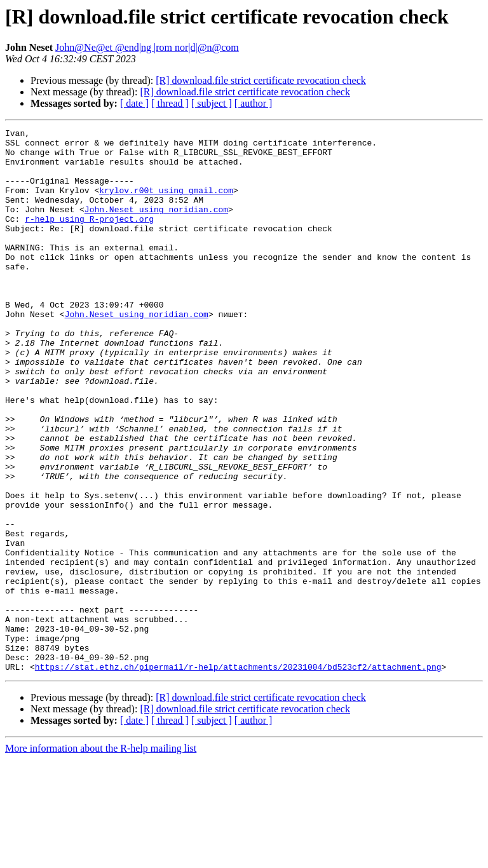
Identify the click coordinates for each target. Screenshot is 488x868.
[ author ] (254, 103)
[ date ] (134, 103)
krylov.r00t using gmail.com (166, 203)
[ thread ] (170, 103)
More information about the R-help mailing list (101, 857)
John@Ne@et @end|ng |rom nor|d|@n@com (147, 47)
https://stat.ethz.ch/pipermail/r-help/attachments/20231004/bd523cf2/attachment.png (238, 775)
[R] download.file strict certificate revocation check (261, 80)
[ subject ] (212, 103)
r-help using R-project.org (89, 238)
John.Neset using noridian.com (156, 226)
